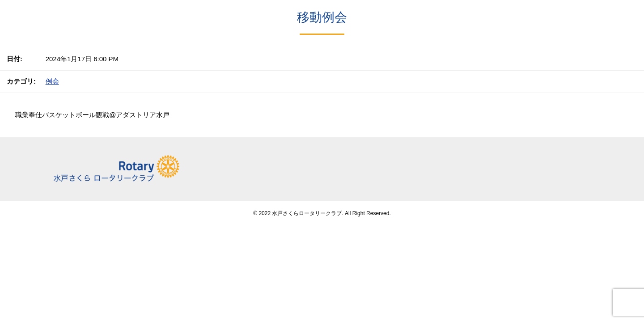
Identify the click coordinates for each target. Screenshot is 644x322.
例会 (52, 81)
